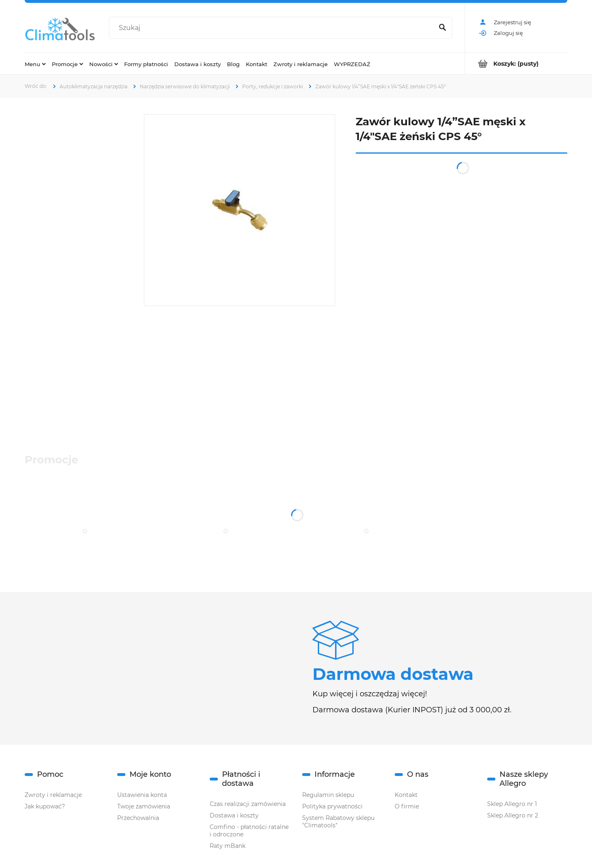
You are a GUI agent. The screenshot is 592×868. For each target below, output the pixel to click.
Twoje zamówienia (144, 806)
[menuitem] (35, 64)
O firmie (407, 806)
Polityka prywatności (332, 806)
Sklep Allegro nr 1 (512, 804)
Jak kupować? (45, 806)
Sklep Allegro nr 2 (513, 815)
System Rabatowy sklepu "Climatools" (338, 822)
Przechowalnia (138, 818)
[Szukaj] (442, 28)
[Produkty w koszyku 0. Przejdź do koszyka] (516, 63)
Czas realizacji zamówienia (248, 804)
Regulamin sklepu (328, 795)
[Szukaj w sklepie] (273, 28)
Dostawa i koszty (234, 815)
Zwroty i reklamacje (53, 795)
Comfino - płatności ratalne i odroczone (249, 831)
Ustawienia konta (142, 795)
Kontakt (406, 795)
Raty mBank (228, 846)
